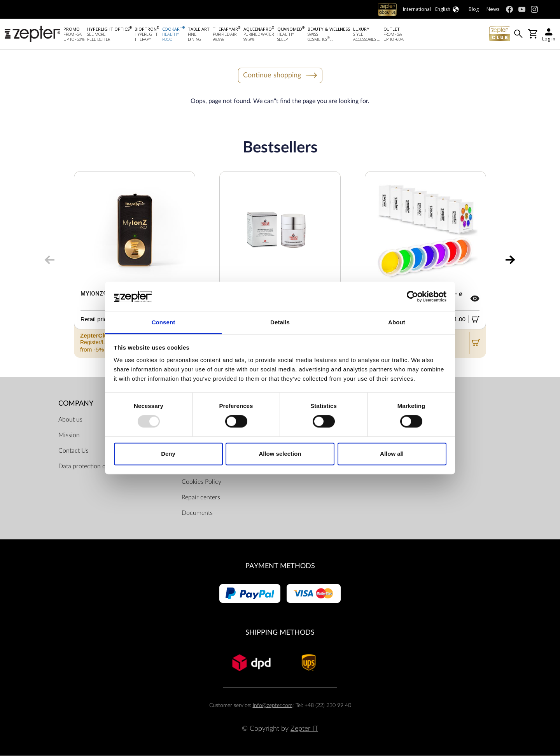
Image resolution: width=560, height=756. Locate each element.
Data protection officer (89, 467)
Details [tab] (280, 322)
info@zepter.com (273, 705)
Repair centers (201, 498)
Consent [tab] (164, 322)
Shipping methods (280, 633)
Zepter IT (304, 729)
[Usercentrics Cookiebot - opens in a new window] (412, 297)
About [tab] (397, 322)
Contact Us (73, 451)
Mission (69, 436)
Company (76, 403)
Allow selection (280, 454)
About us (70, 420)
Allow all (392, 454)
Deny (168, 454)
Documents (197, 513)
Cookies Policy (201, 482)
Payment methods (280, 566)
